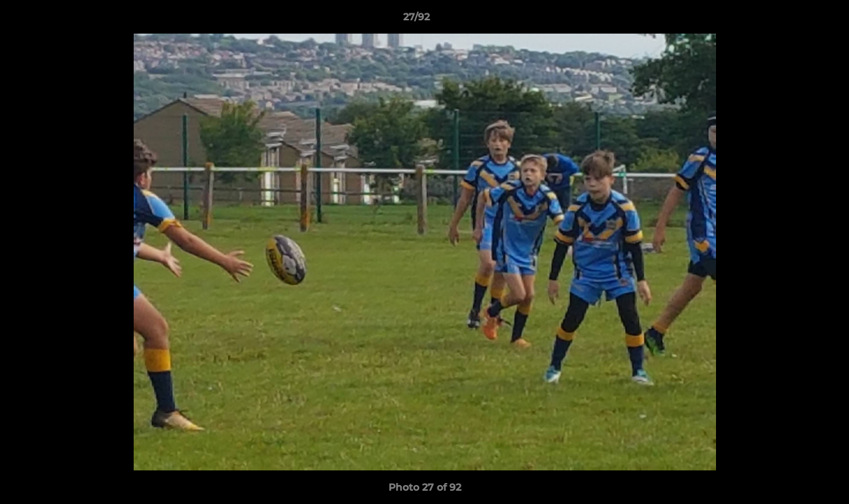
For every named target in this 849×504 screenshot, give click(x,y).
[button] (790, 20)
